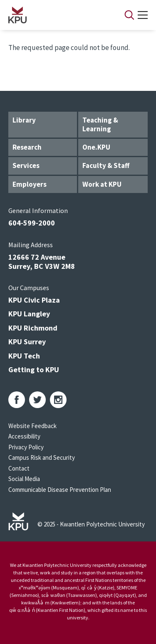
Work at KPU (102, 184)
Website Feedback (32, 426)
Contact (19, 468)
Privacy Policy (26, 447)
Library (24, 120)
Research (27, 147)
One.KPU (96, 147)
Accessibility (24, 436)
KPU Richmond (33, 328)
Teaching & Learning (100, 124)
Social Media (24, 479)
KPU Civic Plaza (34, 300)
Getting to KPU (34, 370)
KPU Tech (24, 356)
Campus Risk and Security (42, 457)
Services (26, 165)
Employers (30, 184)
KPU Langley (29, 314)
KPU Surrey (27, 342)
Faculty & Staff (106, 165)
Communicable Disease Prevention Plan (60, 490)
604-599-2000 (32, 223)
